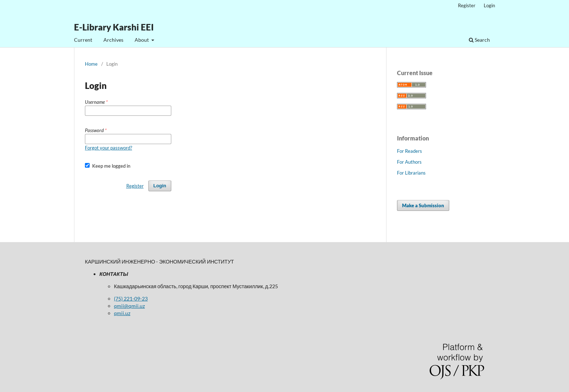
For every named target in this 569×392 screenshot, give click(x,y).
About (142, 40)
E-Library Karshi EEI (114, 27)
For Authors (409, 162)
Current (83, 40)
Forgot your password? (109, 148)
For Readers (410, 151)
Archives (113, 40)
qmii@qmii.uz (129, 306)
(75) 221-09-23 (131, 299)
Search (479, 40)
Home (91, 64)
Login (489, 5)
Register (467, 5)
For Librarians (411, 173)
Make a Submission (423, 205)
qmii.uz (122, 313)
